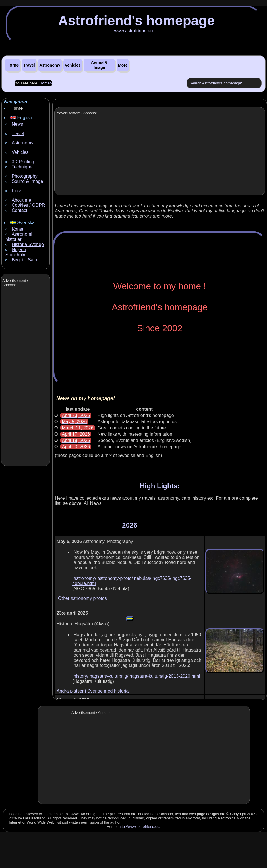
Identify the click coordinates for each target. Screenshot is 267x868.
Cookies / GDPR (28, 205)
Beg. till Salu (24, 260)
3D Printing (23, 162)
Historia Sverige (28, 244)
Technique (22, 167)
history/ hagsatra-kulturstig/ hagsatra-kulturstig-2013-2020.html (137, 676)
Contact (19, 210)
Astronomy (50, 65)
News (17, 124)
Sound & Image (100, 65)
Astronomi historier (19, 237)
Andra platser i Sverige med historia (93, 691)
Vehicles (73, 65)
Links (17, 191)
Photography (25, 176)
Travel (29, 65)
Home (13, 65)
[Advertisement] (25, 377)
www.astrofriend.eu (133, 31)
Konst (17, 229)
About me (21, 200)
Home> (46, 83)
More (123, 65)
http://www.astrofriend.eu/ (139, 827)
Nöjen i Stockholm (16, 252)
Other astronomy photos (82, 598)
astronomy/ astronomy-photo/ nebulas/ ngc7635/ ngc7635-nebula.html (132, 581)
